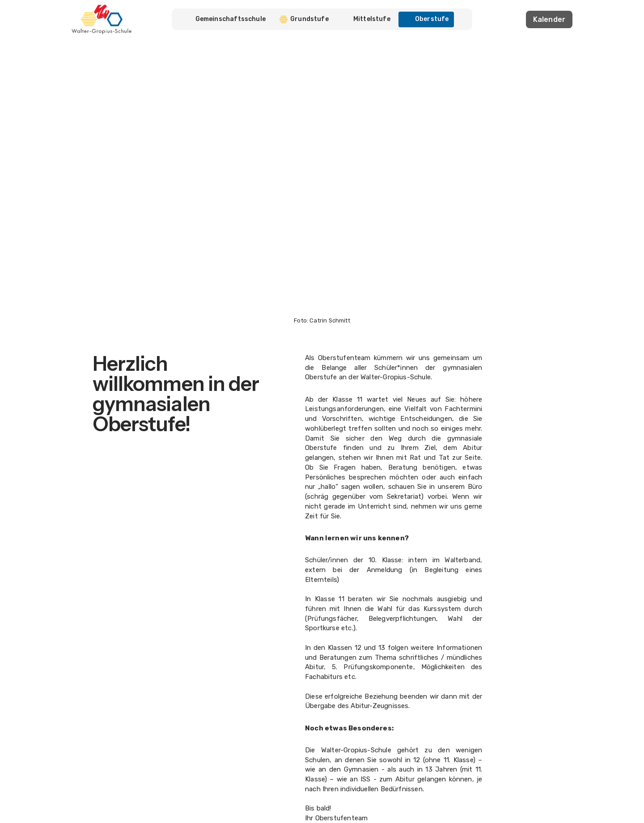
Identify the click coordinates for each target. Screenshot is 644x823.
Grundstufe (304, 19)
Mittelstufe (366, 19)
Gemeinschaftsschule (231, 19)
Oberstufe (426, 19)
